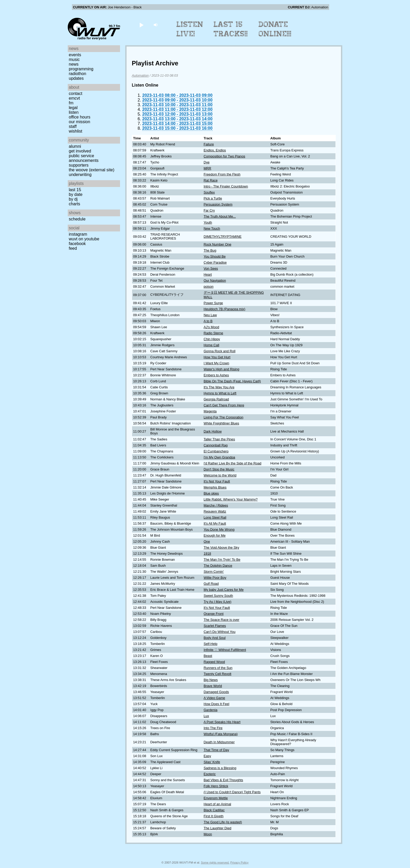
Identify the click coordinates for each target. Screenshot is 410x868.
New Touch (212, 228)
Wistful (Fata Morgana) (221, 734)
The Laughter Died (218, 828)
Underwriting (80, 175)
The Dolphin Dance (218, 566)
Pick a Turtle (213, 198)
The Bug (210, 250)
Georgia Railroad (216, 399)
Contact (76, 93)
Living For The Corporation (224, 417)
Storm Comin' (214, 572)
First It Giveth (214, 816)
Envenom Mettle (216, 798)
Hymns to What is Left (220, 393)
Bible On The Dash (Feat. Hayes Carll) (232, 381)
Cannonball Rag (216, 445)
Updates (76, 78)
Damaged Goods (216, 692)
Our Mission (79, 122)
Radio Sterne (213, 333)
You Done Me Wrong (219, 529)
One (207, 541)
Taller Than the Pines (219, 439)
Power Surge (213, 303)
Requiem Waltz (215, 511)
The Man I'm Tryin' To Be (222, 560)
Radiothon (78, 74)
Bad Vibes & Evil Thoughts (223, 780)
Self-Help (211, 644)
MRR (207, 168)
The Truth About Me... (220, 216)
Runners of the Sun (218, 668)
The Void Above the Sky (221, 548)
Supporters (79, 165)
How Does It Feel (217, 704)
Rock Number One (218, 244)
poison (209, 287)
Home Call (212, 345)
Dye (207, 162)
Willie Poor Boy (215, 578)
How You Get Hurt (217, 357)
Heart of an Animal (217, 804)
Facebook (77, 244)
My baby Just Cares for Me (224, 590)
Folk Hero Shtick (216, 786)
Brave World (213, 686)
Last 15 (75, 190)
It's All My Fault (215, 523)
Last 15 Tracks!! (231, 29)
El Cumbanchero (216, 451)
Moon (208, 834)
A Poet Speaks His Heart (222, 722)
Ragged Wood (214, 662)
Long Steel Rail (215, 517)
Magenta (210, 411)
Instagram (78, 234)
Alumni (75, 146)
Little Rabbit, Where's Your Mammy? (231, 499)
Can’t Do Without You (220, 632)
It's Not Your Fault (217, 481)
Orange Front (214, 614)
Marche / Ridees (216, 505)
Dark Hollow (213, 431)
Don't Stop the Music (219, 469)
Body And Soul (215, 638)
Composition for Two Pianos (224, 156)
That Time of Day (216, 750)
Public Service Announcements (84, 158)
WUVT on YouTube (84, 239)
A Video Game (214, 698)
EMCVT (74, 98)
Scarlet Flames (215, 626)
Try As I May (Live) (218, 602)
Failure (209, 144)
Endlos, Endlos (215, 150)
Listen (74, 112)
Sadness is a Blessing (220, 768)
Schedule (77, 219)
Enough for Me (215, 535)
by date (76, 194)
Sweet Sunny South (218, 596)
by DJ (73, 199)
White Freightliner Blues (221, 423)
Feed (73, 248)
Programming (81, 69)
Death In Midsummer (219, 742)
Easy (207, 756)
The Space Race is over (222, 620)
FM (71, 103)
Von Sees (211, 268)
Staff (73, 126)
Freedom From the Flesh (222, 174)
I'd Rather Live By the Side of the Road (233, 463)
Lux (206, 716)
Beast (208, 656)
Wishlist (76, 131)
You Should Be (215, 256)
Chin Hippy (212, 339)
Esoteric (210, 774)
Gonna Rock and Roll (220, 351)
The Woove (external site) (92, 170)
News (74, 64)
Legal (73, 108)
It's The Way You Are (219, 387)
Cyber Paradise (215, 262)
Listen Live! (190, 29)
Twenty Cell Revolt (218, 674)
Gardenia (211, 710)
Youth (208, 222)
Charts (75, 204)
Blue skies (211, 493)
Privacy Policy (240, 863)
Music (74, 59)
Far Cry (209, 210)
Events (75, 55)
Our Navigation (215, 280)
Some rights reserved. (215, 863)
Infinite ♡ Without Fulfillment (225, 650)
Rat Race (211, 180)
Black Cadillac (214, 810)
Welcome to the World (220, 475)
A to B (208, 321)
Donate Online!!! (275, 29)
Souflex (209, 192)
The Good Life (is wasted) (223, 822)
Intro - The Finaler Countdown (226, 186)
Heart (208, 274)
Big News (211, 680)
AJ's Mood (211, 327)
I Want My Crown (217, 363)
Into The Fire (213, 728)
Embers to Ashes (216, 375)
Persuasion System (218, 204)
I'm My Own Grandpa (220, 457)
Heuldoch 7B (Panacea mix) (224, 309)
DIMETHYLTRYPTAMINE (223, 237)
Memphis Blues (215, 487)
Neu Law (210, 315)
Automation (140, 75)
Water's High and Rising (221, 369)
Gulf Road (211, 584)
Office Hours (79, 117)
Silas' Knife (212, 762)
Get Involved (80, 151)
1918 (207, 554)
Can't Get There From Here (224, 405)
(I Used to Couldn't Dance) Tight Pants (232, 792)
